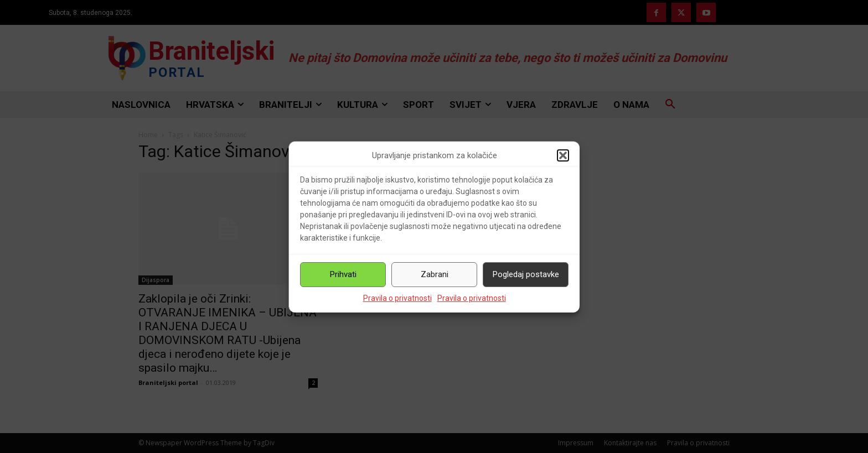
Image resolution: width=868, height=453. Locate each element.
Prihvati (343, 274)
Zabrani (435, 274)
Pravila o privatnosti (397, 298)
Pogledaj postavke (526, 274)
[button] (563, 155)
